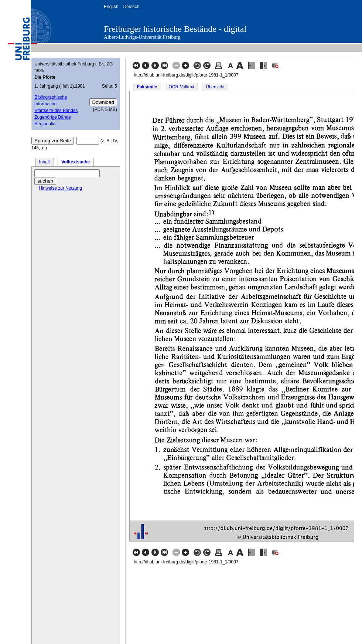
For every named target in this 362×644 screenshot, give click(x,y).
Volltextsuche (76, 162)
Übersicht (215, 87)
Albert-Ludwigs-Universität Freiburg (142, 37)
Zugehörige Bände (53, 117)
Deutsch (131, 7)
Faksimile (147, 87)
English (111, 7)
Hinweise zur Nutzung (60, 188)
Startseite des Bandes (56, 111)
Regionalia (45, 124)
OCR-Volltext (181, 87)
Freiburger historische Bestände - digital (175, 29)
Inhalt (45, 162)
